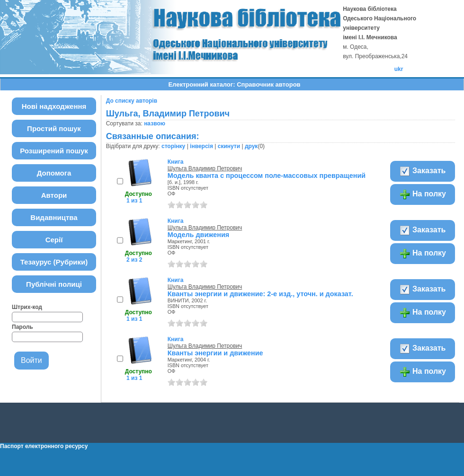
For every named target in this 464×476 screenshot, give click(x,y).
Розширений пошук (54, 151)
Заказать (423, 171)
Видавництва (54, 217)
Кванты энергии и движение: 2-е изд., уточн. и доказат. (260, 294)
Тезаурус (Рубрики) (54, 262)
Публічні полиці (54, 284)
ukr (399, 69)
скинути (229, 146)
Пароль (22, 327)
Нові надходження (54, 106)
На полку (423, 194)
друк (251, 146)
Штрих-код (27, 307)
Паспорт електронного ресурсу (44, 446)
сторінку (173, 146)
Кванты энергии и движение (215, 353)
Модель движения (199, 235)
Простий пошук (54, 128)
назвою (155, 123)
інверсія (201, 146)
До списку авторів (132, 101)
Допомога (54, 173)
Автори (54, 195)
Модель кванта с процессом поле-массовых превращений (267, 176)
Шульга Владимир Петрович (205, 168)
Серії (54, 240)
